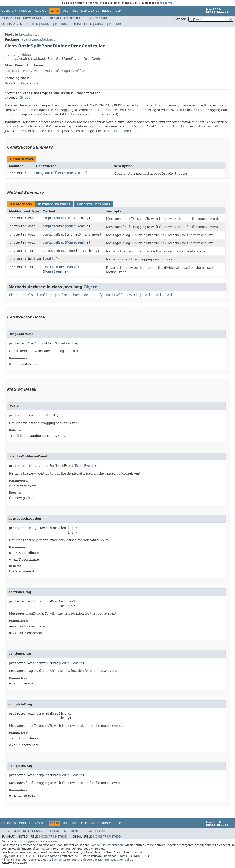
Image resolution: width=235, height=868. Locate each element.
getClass (62, 295)
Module (25, 11)
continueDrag (53, 234)
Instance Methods (54, 204)
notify (97, 295)
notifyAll (115, 295)
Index (106, 11)
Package (40, 11)
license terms (164, 3)
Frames (56, 19)
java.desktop (29, 35)
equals (27, 295)
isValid (49, 259)
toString (134, 295)
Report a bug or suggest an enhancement (31, 841)
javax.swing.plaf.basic (38, 39)
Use (66, 11)
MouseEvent (73, 173)
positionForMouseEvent (62, 267)
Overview (9, 11)
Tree (75, 11)
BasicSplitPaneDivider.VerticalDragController (45, 71)
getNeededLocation (58, 251)
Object (25, 98)
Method (61, 24)
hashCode (81, 295)
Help (117, 11)
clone (14, 295)
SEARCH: (181, 19)
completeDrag (53, 218)
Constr (47, 24)
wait (148, 295)
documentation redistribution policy (108, 860)
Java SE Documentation (107, 845)
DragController (49, 173)
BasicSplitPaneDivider (22, 83)
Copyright (8, 856)
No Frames (72, 19)
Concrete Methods (93, 204)
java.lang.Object (18, 55)
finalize (44, 295)
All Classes (98, 19)
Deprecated (90, 11)
